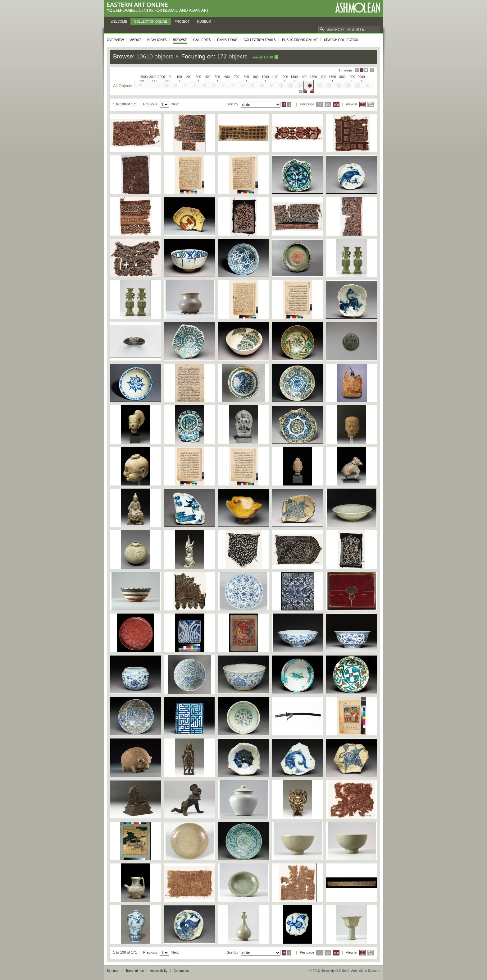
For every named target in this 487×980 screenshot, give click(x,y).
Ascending (284, 104)
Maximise (357, 70)
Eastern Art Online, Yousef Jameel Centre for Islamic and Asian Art (159, 8)
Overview (115, 40)
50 (328, 105)
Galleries (202, 40)
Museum (204, 22)
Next (175, 104)
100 (336, 105)
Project (182, 22)
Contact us (181, 971)
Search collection (341, 40)
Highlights (157, 40)
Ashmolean (358, 8)
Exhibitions (227, 40)
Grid (362, 104)
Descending (289, 104)
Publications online (300, 40)
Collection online (151, 22)
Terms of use (135, 971)
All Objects (123, 86)
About (136, 40)
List (371, 104)
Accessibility (159, 971)
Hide (366, 70)
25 (320, 105)
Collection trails (260, 40)
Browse (180, 40)
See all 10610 (263, 57)
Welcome (119, 22)
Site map (113, 971)
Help (372, 70)
